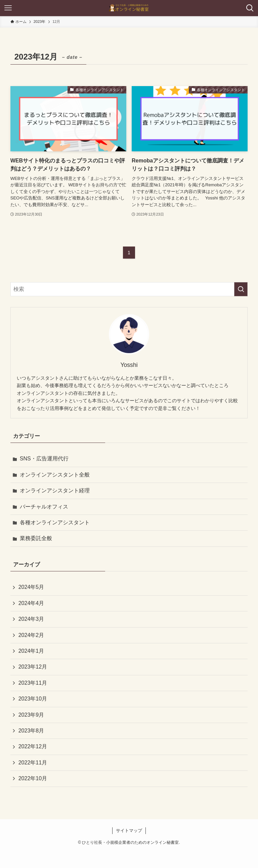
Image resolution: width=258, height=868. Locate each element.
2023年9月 (31, 715)
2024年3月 (31, 619)
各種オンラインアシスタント (55, 522)
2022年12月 (33, 746)
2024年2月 (31, 635)
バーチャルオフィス (44, 507)
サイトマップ (129, 831)
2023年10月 (33, 699)
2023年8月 (31, 731)
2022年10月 (33, 778)
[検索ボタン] (250, 8)
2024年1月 (31, 651)
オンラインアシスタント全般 (55, 475)
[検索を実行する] (241, 289)
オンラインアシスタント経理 (55, 490)
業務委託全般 (36, 538)
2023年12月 (33, 667)
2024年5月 (31, 587)
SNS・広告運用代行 (44, 459)
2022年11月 (33, 763)
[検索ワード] (129, 289)
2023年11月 (33, 683)
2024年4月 (31, 603)
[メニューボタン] (8, 8)
